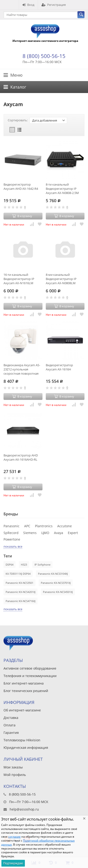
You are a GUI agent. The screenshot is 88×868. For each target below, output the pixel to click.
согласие (14, 837)
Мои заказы (13, 767)
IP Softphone (42, 565)
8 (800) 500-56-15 (44, 56)
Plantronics (44, 526)
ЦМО (45, 533)
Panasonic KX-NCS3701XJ (56, 583)
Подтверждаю (13, 863)
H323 (24, 565)
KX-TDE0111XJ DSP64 (18, 574)
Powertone (12, 539)
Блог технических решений (26, 691)
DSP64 (10, 565)
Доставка (11, 718)
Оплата (10, 725)
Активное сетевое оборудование (30, 668)
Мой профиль (15, 775)
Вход (28, 5)
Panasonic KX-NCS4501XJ (58, 592)
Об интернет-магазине (22, 710)
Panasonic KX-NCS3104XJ (53, 574)
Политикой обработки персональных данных (38, 843)
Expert (73, 533)
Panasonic (11, 526)
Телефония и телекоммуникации (30, 676)
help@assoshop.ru (24, 809)
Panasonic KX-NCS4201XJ (21, 592)
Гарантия (11, 733)
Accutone (65, 526)
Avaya (59, 533)
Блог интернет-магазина (24, 683)
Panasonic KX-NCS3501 (19, 583)
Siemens (30, 533)
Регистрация (54, 5)
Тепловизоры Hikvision (22, 740)
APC (27, 526)
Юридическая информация (26, 748)
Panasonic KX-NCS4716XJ (21, 601)
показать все (13, 546)
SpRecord (11, 533)
